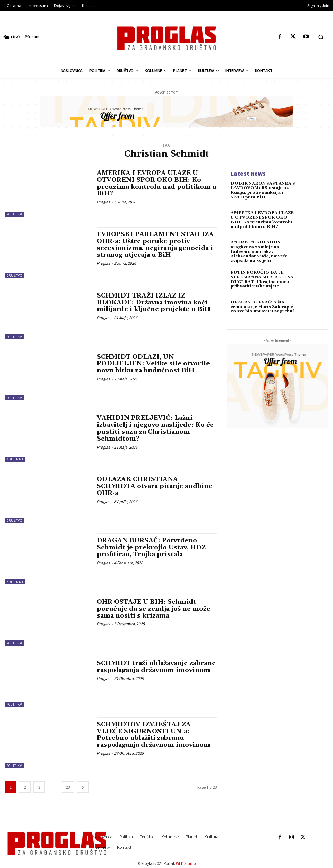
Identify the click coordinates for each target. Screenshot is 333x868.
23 (68, 787)
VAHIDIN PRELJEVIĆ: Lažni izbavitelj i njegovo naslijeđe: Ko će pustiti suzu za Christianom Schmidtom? (155, 428)
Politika (14, 214)
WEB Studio (186, 863)
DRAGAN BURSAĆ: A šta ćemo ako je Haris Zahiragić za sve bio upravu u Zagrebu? (263, 307)
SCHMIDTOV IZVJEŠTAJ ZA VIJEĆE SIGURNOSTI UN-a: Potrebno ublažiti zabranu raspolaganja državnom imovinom (153, 735)
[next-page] (83, 787)
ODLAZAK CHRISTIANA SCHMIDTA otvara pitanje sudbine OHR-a (155, 486)
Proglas (103, 202)
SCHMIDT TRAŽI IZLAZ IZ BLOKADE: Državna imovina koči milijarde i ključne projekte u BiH (153, 303)
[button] (321, 37)
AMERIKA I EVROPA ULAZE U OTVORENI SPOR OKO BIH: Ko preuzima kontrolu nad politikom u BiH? (157, 183)
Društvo (14, 276)
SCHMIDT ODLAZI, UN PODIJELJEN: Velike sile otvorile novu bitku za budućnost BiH (153, 364)
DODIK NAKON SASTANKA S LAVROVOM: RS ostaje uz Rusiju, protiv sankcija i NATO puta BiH (263, 190)
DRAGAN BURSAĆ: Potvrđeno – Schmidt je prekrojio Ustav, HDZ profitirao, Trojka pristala (151, 547)
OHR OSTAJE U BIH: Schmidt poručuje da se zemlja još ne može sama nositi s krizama (153, 609)
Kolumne (15, 459)
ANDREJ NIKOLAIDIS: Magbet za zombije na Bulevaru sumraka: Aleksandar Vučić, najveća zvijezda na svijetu (259, 251)
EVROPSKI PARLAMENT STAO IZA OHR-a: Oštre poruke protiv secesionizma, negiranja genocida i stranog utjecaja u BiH (155, 245)
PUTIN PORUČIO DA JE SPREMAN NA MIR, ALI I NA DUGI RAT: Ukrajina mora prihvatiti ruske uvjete (262, 279)
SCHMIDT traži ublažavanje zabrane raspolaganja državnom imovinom (156, 667)
